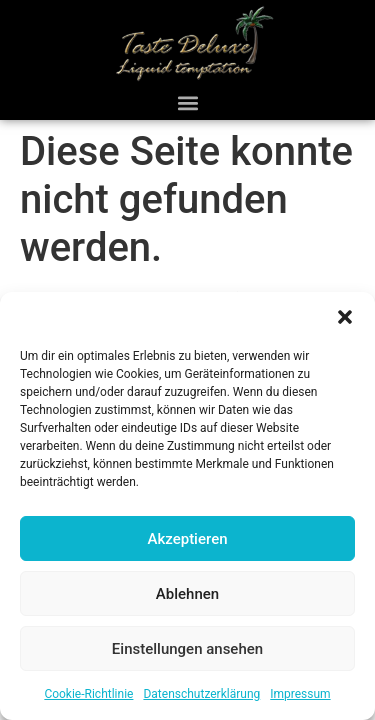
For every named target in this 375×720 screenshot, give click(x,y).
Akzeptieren (187, 539)
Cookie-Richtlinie (88, 694)
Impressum (300, 694)
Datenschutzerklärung (201, 694)
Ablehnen (187, 594)
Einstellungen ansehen (187, 649)
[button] (345, 317)
